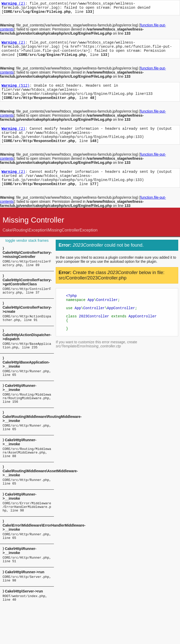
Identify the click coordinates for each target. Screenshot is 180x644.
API (173, 9)
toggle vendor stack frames (27, 255)
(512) (16, 91)
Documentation (160, 9)
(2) (13, 4)
